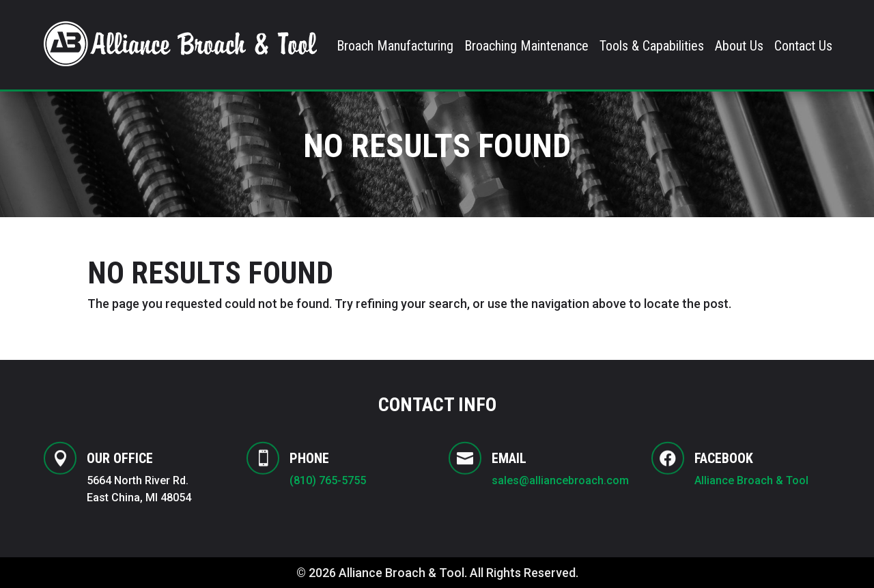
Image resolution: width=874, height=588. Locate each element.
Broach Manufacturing (395, 47)
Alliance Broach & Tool (753, 480)
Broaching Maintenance (526, 47)
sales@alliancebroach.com (560, 480)
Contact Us (803, 47)
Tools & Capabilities (652, 47)
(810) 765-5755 (328, 480)
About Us (739, 47)
